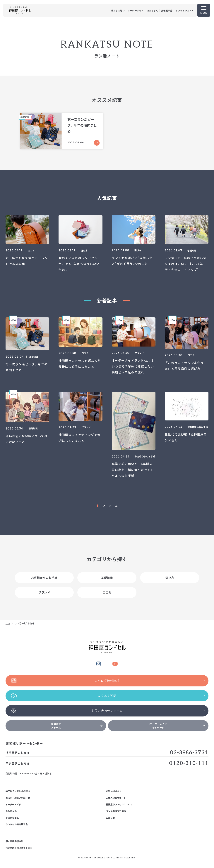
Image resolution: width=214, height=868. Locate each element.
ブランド (44, 596)
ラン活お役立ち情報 (116, 811)
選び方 (170, 581)
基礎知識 (107, 581)
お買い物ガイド (114, 791)
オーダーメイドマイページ (177, 726)
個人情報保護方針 (14, 841)
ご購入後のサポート (116, 798)
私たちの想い (118, 10)
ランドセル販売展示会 (17, 824)
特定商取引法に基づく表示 (19, 848)
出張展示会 (167, 10)
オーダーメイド (136, 10)
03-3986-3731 (189, 753)
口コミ (107, 596)
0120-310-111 (189, 763)
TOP (8, 623)
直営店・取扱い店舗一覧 (18, 798)
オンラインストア (185, 10)
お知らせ (110, 818)
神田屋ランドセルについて (119, 804)
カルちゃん (152, 10)
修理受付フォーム (77, 726)
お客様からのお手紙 (44, 581)
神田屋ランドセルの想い (18, 791)
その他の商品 (12, 818)
